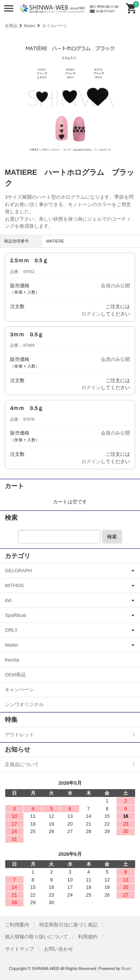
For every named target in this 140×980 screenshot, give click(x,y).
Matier (30, 26)
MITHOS (14, 585)
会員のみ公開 (115, 286)
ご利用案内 (17, 925)
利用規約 (88, 937)
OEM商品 (15, 675)
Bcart (126, 968)
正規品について (22, 764)
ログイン (91, 314)
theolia (12, 660)
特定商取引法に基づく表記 (68, 925)
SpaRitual (15, 615)
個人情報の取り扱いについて (36, 937)
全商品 (11, 26)
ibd (8, 600)
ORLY (11, 630)
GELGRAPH (18, 571)
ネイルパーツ (55, 26)
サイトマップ (19, 949)
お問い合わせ (59, 949)
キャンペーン (19, 690)
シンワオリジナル (24, 704)
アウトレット (19, 735)
